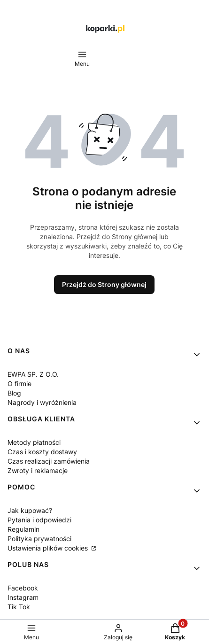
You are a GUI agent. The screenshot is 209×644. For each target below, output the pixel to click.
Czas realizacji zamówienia (49, 461)
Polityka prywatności (39, 539)
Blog (14, 393)
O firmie (19, 384)
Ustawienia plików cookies (49, 548)
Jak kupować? (30, 510)
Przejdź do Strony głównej (104, 284)
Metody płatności (34, 442)
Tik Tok (19, 607)
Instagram (23, 597)
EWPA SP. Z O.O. (33, 374)
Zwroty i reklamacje (38, 470)
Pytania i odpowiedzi (39, 520)
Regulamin (23, 529)
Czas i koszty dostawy (42, 452)
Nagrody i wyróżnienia (42, 402)
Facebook (23, 588)
